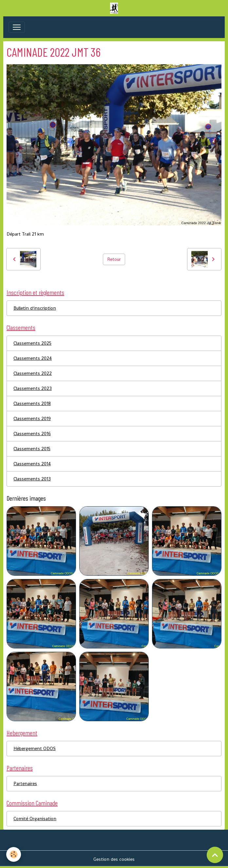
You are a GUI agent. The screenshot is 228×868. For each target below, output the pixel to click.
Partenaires (25, 783)
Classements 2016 (32, 434)
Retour (114, 259)
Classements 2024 (33, 358)
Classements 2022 (33, 373)
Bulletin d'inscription (35, 308)
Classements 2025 (32, 343)
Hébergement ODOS (35, 748)
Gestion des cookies (114, 859)
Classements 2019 (32, 418)
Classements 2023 (33, 388)
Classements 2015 (32, 449)
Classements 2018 (32, 403)
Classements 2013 (32, 479)
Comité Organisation (35, 819)
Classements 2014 (32, 464)
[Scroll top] (215, 855)
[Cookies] (14, 854)
